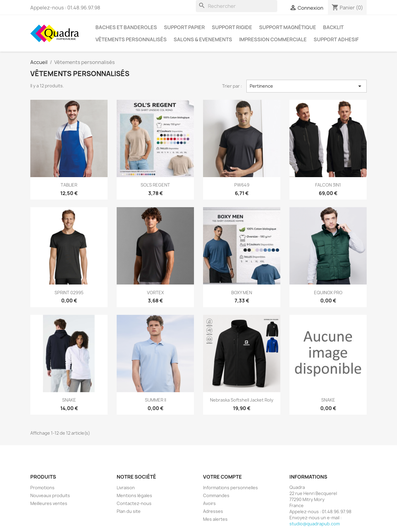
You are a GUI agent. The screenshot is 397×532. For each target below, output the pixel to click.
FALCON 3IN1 (328, 185)
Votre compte (222, 477)
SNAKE (69, 400)
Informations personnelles (230, 488)
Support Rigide (232, 27)
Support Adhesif (336, 39)
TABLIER (69, 185)
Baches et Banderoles (126, 27)
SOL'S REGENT (155, 185)
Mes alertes (215, 519)
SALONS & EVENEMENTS (203, 39)
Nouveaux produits (50, 495)
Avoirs (209, 503)
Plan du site (129, 511)
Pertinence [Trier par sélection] (307, 86)
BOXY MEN (242, 293)
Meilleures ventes (49, 503)
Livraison (126, 488)
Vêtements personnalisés (131, 39)
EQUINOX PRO (328, 293)
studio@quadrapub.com (315, 524)
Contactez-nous (134, 503)
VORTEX (155, 293)
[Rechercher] (237, 6)
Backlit (333, 27)
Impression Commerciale (273, 39)
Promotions (42, 488)
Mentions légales (134, 495)
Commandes (216, 495)
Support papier (184, 27)
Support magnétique (288, 27)
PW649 (242, 185)
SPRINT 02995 (69, 293)
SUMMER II (155, 400)
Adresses (213, 511)
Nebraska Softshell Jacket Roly (242, 400)
